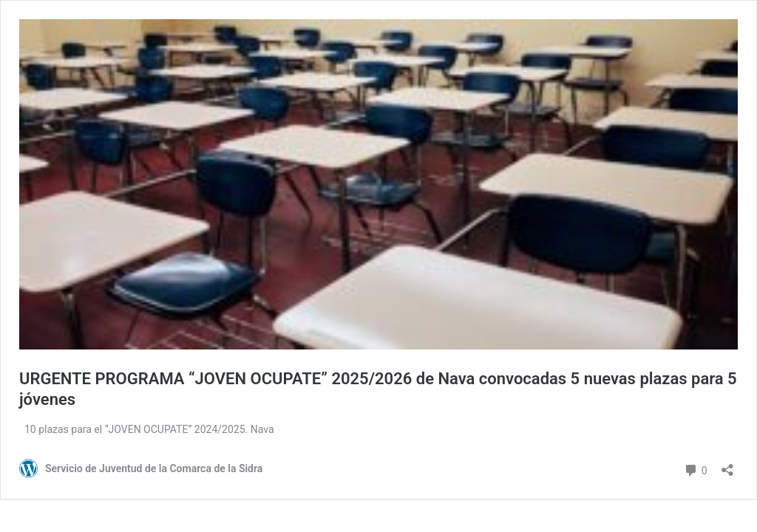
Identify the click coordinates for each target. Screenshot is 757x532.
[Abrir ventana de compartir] (727, 465)
